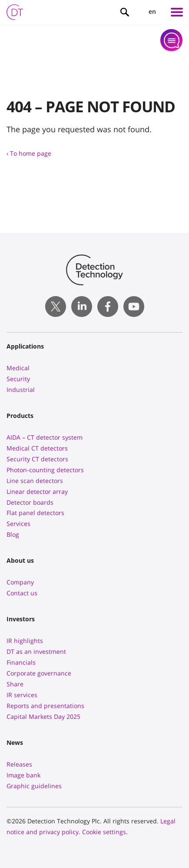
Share (15, 684)
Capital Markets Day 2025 (43, 716)
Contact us (22, 593)
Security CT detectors (37, 459)
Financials (21, 662)
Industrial (21, 390)
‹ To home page (29, 153)
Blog (13, 534)
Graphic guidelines (34, 786)
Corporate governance (39, 673)
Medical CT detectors (37, 448)
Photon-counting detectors (45, 470)
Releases (19, 764)
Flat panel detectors (35, 513)
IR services (22, 695)
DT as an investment (36, 651)
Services (18, 524)
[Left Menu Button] (177, 12)
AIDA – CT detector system (45, 437)
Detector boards (30, 502)
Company (20, 582)
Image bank (23, 775)
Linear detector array (37, 491)
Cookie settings (104, 832)
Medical (18, 368)
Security (18, 379)
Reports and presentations (45, 706)
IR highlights (25, 641)
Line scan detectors (35, 481)
